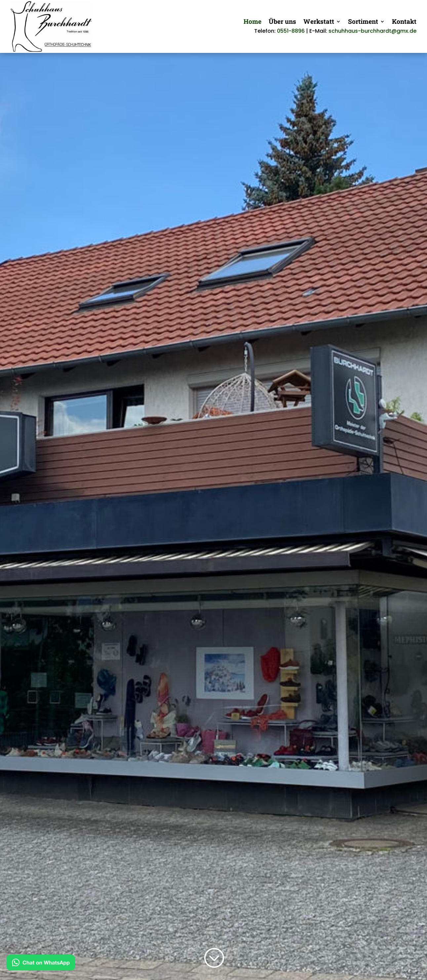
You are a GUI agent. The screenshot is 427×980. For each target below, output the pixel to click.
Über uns (282, 22)
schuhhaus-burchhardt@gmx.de (372, 31)
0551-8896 (291, 31)
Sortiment (363, 22)
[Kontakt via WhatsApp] (41, 964)
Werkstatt (319, 22)
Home (252, 22)
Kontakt (404, 22)
